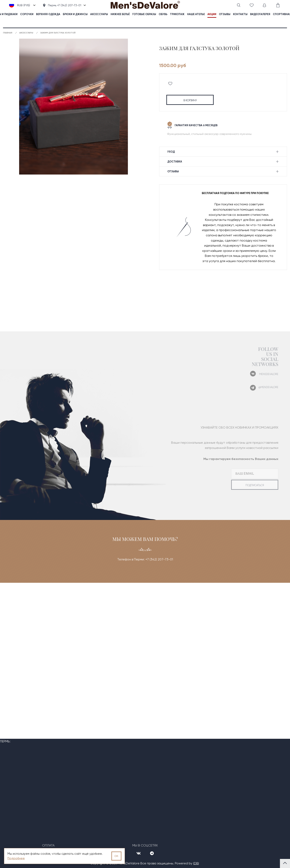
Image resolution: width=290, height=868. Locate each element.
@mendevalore (262, 387)
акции (212, 14)
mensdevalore (262, 374)
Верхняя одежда (48, 14)
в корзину (190, 100)
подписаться (248, 485)
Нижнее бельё (120, 14)
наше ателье (196, 14)
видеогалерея (260, 14)
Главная (8, 33)
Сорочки (27, 14)
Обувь (163, 14)
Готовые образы (144, 14)
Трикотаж (177, 14)
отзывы (225, 14)
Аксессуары (99, 14)
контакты (240, 14)
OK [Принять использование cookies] (116, 856)
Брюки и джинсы (75, 14)
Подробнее (16, 858)
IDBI (196, 863)
